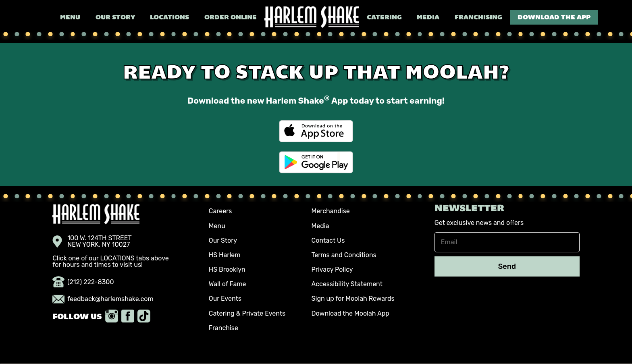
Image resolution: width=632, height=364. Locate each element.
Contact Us (328, 240)
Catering (384, 18)
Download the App (554, 18)
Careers (220, 211)
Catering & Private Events (247, 313)
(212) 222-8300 (83, 282)
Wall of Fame (228, 284)
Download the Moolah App (350, 313)
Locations (169, 18)
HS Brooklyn (227, 269)
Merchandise (331, 211)
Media (428, 18)
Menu (70, 18)
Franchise (223, 328)
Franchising (478, 18)
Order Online (231, 18)
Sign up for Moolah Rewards (353, 298)
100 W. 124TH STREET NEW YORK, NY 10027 (92, 241)
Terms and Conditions (344, 255)
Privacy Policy (332, 269)
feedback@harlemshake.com (103, 299)
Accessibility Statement (347, 284)
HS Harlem (225, 255)
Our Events (225, 298)
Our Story (115, 18)
